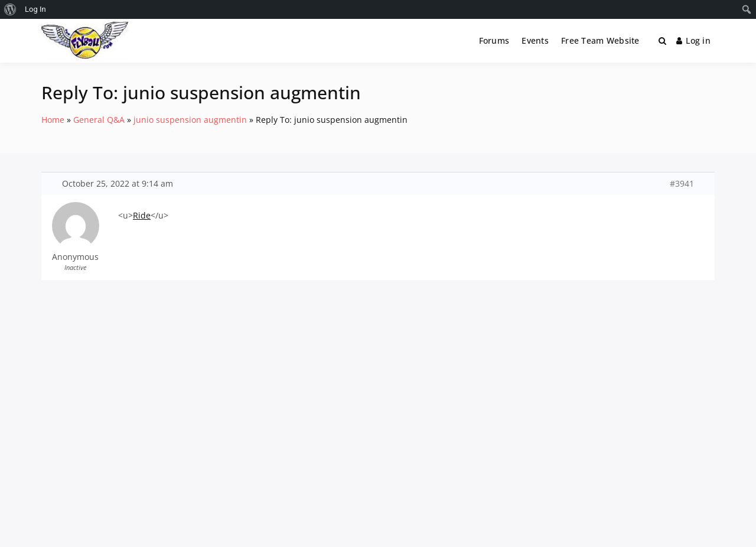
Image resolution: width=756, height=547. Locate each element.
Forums (494, 40)
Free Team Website (600, 40)
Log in (693, 40)
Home (53, 120)
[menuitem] (10, 9)
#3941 (682, 184)
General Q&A (99, 120)
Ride (142, 215)
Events (535, 40)
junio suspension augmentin (190, 120)
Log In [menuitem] (35, 9)
